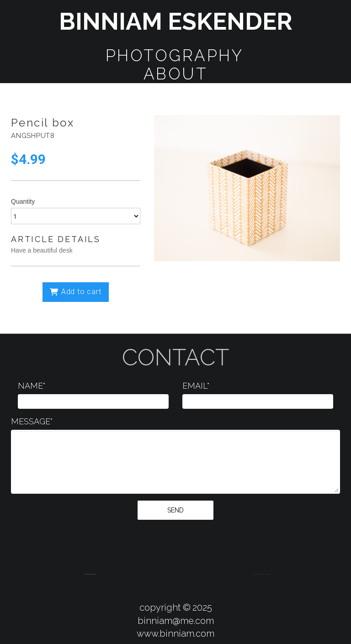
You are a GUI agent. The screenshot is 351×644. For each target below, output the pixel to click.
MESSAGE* (32, 421)
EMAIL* (196, 386)
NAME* (32, 386)
